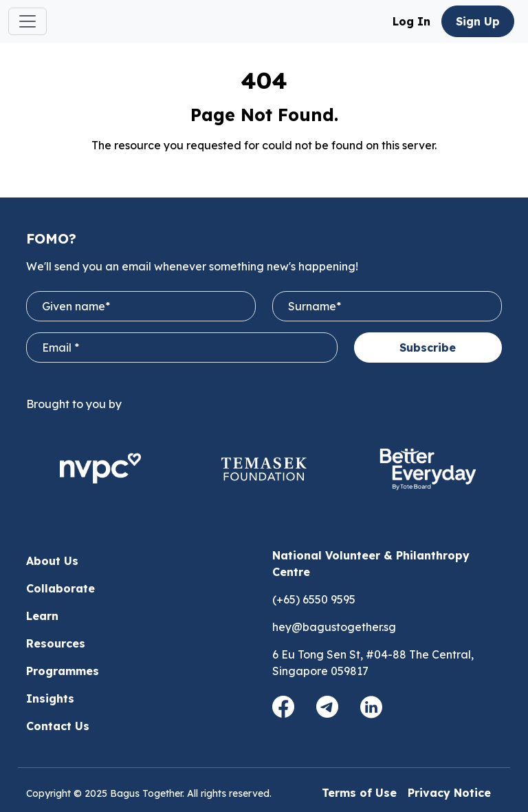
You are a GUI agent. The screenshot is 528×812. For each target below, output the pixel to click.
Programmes (63, 671)
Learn (42, 616)
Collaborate (60, 588)
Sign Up (478, 21)
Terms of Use (359, 793)
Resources (56, 643)
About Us (52, 561)
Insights (50, 698)
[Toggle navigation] (27, 21)
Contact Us (58, 726)
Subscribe (428, 348)
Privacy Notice (449, 793)
